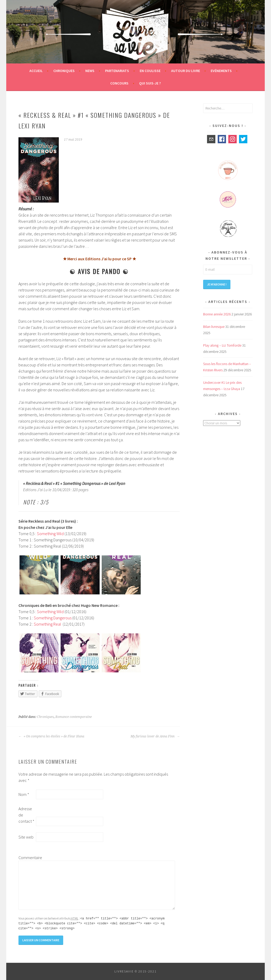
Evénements (221, 71)
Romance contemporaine (74, 717)
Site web (26, 837)
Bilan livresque (214, 327)
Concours (119, 83)
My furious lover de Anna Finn (155, 736)
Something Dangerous (53, 618)
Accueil (36, 71)
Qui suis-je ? (150, 83)
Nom (24, 794)
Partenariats (117, 71)
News (90, 71)
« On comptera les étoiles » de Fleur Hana (51, 736)
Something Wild (50, 534)
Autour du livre (186, 71)
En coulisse (150, 71)
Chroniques (64, 71)
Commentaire (27, 858)
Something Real (47, 624)
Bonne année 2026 (217, 314)
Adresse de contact (26, 815)
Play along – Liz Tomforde (222, 345)
